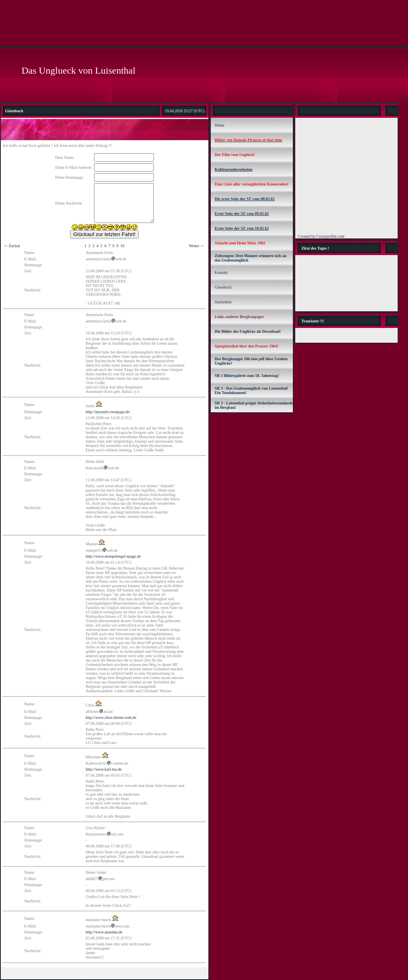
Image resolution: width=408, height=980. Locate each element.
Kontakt (221, 272)
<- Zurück (12, 246)
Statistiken (223, 302)
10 (122, 246)
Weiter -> (196, 246)
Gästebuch (223, 287)
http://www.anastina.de (104, 932)
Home (220, 125)
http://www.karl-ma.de (104, 769)
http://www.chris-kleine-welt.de (111, 717)
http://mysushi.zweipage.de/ (108, 412)
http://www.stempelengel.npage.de (113, 556)
